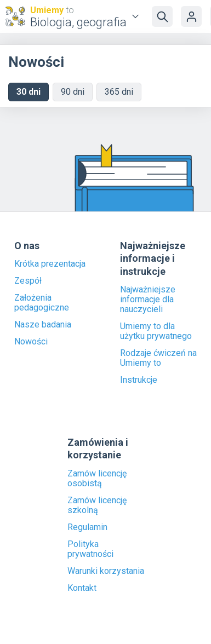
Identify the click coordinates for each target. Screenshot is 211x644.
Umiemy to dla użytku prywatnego (156, 331)
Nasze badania (43, 325)
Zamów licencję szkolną (97, 505)
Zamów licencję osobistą (97, 479)
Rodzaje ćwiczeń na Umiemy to (158, 358)
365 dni (119, 92)
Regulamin (87, 527)
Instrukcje (139, 380)
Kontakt (82, 588)
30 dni (28, 92)
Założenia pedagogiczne (42, 303)
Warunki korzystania (106, 571)
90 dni (73, 92)
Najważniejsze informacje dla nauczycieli (148, 300)
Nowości (31, 342)
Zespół (28, 281)
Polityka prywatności (90, 549)
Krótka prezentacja (50, 264)
